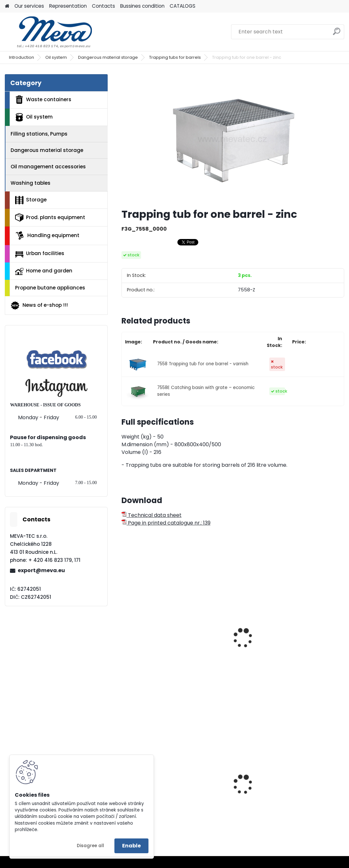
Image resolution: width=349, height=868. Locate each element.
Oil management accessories (48, 167)
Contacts (103, 6)
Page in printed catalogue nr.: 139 (166, 523)
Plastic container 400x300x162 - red (300, 794)
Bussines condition (142, 6)
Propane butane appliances (50, 288)
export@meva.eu (41, 570)
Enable (131, 846)
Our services (29, 6)
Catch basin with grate (307, 638)
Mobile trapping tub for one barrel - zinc (231, 629)
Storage (31, 200)
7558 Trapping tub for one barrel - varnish (203, 364)
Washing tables (31, 183)
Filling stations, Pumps (39, 134)
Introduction (22, 57)
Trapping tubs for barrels (175, 57)
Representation (68, 6)
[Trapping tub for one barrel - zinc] (233, 138)
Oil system (56, 57)
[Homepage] (7, 6)
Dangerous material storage (108, 57)
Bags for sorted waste (230, 792)
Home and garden (44, 271)
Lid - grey (138, 797)
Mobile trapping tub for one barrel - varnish (155, 629)
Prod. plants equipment (50, 217)
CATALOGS (183, 6)
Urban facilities (40, 253)
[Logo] (49, 32)
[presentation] (124, 631)
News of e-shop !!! (39, 306)
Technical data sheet (152, 515)
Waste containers (43, 100)
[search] (337, 34)
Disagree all (90, 846)
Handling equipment (47, 235)
